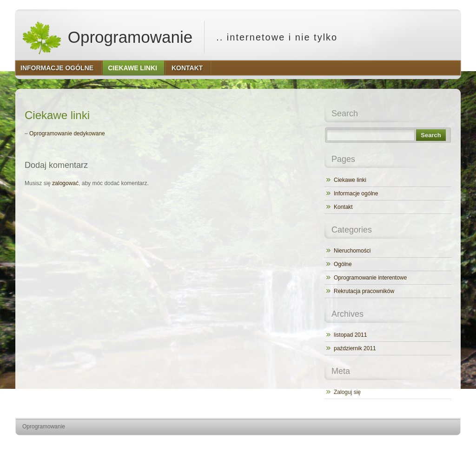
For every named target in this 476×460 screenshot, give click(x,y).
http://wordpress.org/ (356, 444)
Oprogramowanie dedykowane (67, 133)
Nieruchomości (352, 251)
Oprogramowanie (107, 37)
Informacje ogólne (356, 193)
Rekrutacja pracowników (364, 291)
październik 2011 (355, 348)
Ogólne (343, 264)
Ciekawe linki (350, 180)
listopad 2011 (350, 335)
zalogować (65, 183)
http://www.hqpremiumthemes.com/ (424, 444)
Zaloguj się (347, 392)
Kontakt (343, 207)
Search (431, 135)
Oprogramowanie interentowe (370, 278)
